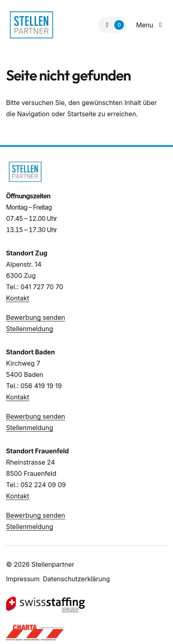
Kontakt (18, 298)
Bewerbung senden (36, 317)
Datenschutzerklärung (77, 579)
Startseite (82, 114)
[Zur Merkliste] (113, 25)
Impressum (23, 579)
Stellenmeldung (30, 329)
